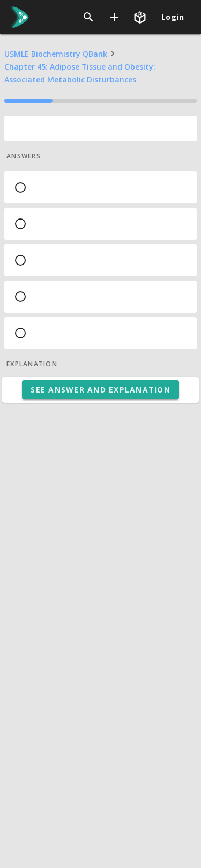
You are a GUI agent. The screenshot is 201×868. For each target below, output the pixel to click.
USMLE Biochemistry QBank (56, 54)
